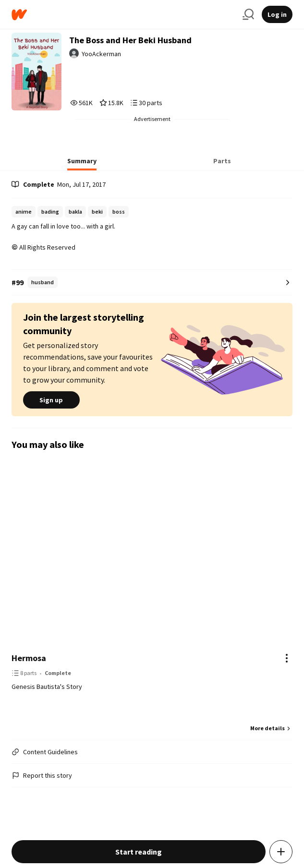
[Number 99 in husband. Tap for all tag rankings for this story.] (152, 283)
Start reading (139, 852)
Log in (277, 14)
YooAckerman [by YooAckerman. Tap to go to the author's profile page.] (101, 54)
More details (271, 728)
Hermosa (29, 658)
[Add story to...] (281, 852)
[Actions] (287, 658)
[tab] (82, 164)
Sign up (51, 400)
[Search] (248, 14)
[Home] (123, 15)
